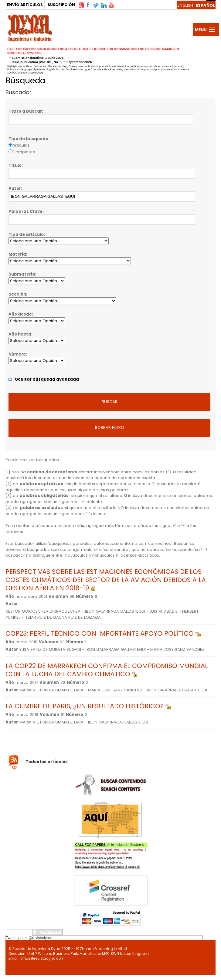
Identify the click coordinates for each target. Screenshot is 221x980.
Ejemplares (24, 152)
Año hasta (20, 334)
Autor (15, 189)
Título (15, 166)
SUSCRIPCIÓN (61, 5)
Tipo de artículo (26, 235)
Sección (17, 294)
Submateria (22, 274)
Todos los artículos (47, 762)
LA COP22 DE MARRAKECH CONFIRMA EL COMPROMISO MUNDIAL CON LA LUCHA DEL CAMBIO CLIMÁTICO (107, 670)
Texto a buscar (25, 111)
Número (17, 354)
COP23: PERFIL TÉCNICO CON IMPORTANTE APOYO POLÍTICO (103, 633)
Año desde (20, 314)
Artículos (21, 145)
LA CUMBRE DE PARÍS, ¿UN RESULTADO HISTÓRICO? (88, 706)
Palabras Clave (25, 212)
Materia (17, 254)
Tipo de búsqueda (29, 139)
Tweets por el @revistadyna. (29, 938)
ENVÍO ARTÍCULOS (25, 5)
